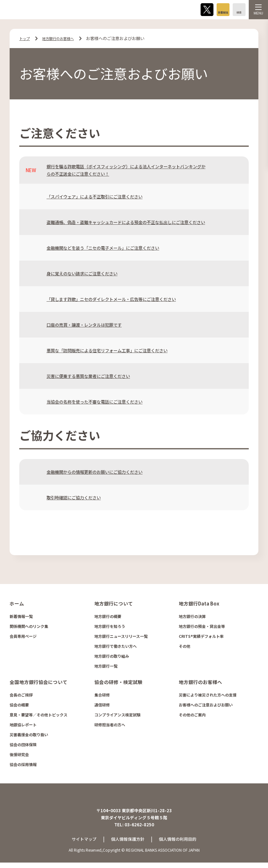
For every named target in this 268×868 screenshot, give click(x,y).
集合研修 (102, 696)
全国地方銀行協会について (37, 683)
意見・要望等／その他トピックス (39, 716)
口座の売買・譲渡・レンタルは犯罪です (90, 326)
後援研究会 (19, 755)
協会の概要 (19, 706)
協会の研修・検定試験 (117, 683)
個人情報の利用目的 (180, 844)
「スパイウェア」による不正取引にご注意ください (102, 196)
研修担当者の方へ (110, 726)
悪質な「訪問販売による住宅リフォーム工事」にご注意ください (116, 352)
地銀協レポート (23, 726)
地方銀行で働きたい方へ (116, 647)
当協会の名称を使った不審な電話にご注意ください (102, 403)
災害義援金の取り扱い (29, 735)
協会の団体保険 (23, 745)
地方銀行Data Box (198, 605)
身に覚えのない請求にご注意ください (87, 275)
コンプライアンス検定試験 (117, 716)
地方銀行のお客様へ (63, 38)
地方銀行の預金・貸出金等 (202, 627)
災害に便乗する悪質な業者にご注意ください (95, 377)
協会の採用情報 (23, 765)
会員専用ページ (23, 637)
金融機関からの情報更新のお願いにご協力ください (102, 473)
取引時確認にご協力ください (78, 499)
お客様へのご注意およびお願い (206, 706)
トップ (26, 38)
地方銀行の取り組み (112, 657)
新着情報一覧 (21, 618)
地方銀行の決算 (192, 618)
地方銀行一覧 (106, 667)
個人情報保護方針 (127, 844)
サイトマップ (82, 844)
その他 (185, 647)
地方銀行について (112, 605)
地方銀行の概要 (108, 618)
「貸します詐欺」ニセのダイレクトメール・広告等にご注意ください (121, 300)
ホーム (16, 605)
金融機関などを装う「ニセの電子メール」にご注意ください (112, 249)
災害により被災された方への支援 (208, 696)
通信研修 (102, 706)
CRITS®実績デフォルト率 (201, 637)
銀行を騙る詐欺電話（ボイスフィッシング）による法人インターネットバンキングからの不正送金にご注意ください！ (126, 170)
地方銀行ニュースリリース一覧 (121, 637)
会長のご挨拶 (21, 696)
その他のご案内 (192, 716)
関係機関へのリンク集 (29, 627)
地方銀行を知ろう (110, 627)
